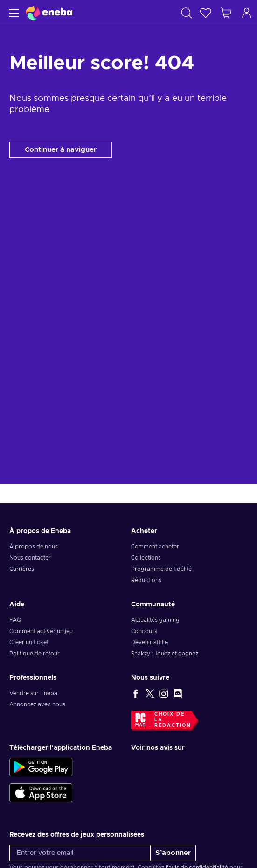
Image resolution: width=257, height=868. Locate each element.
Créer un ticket (29, 642)
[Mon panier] (226, 13)
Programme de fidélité (161, 569)
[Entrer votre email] (80, 853)
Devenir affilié (149, 642)
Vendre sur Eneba (33, 693)
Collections (146, 558)
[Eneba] (49, 13)
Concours (144, 631)
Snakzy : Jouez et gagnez (165, 654)
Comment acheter (155, 547)
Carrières (22, 569)
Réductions (146, 580)
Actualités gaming (155, 620)
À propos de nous (34, 547)
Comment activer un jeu (41, 631)
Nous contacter (30, 558)
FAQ (15, 620)
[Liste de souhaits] (206, 13)
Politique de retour (35, 654)
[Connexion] (247, 13)
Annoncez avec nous (37, 704)
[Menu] (13, 13)
